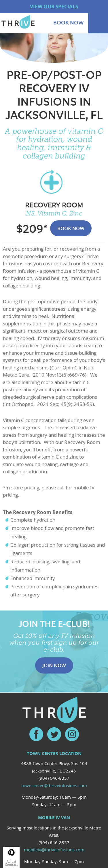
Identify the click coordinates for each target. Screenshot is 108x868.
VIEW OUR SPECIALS (54, 6)
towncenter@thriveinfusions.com (54, 785)
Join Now (54, 665)
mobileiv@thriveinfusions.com (54, 850)
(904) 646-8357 (54, 778)
